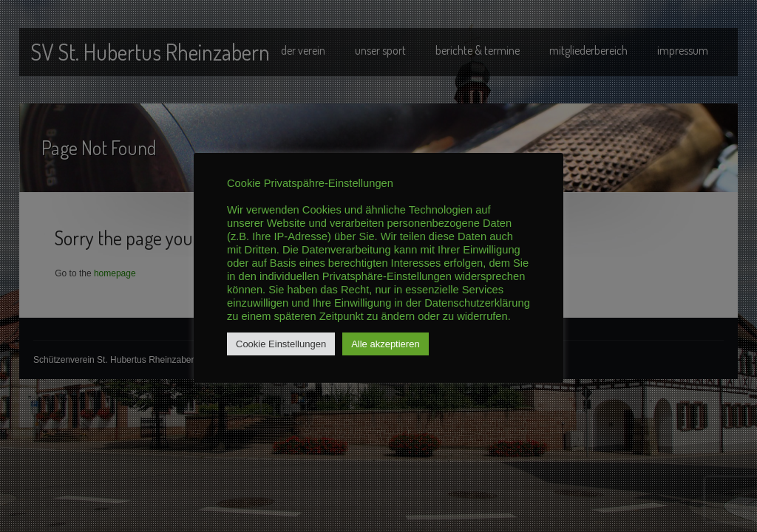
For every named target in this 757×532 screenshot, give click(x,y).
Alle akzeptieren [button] (386, 344)
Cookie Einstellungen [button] (281, 344)
